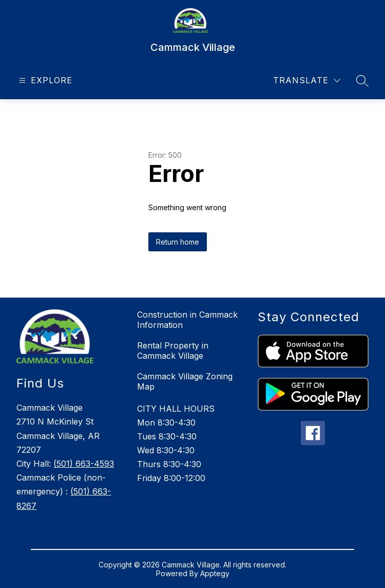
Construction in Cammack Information (187, 320)
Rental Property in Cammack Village (173, 351)
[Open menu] (44, 80)
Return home (178, 242)
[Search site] (362, 81)
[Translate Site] (307, 80)
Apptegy (215, 573)
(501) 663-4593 (84, 464)
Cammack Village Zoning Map (185, 381)
